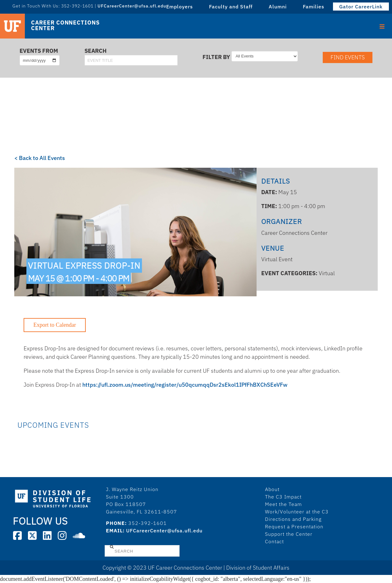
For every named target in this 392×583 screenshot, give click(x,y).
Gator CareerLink (361, 7)
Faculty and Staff (231, 7)
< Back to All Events (40, 158)
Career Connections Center (65, 25)
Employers (180, 7)
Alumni (278, 7)
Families (314, 7)
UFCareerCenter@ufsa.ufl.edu (132, 6)
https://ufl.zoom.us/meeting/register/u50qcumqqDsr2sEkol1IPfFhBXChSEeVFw (185, 385)
